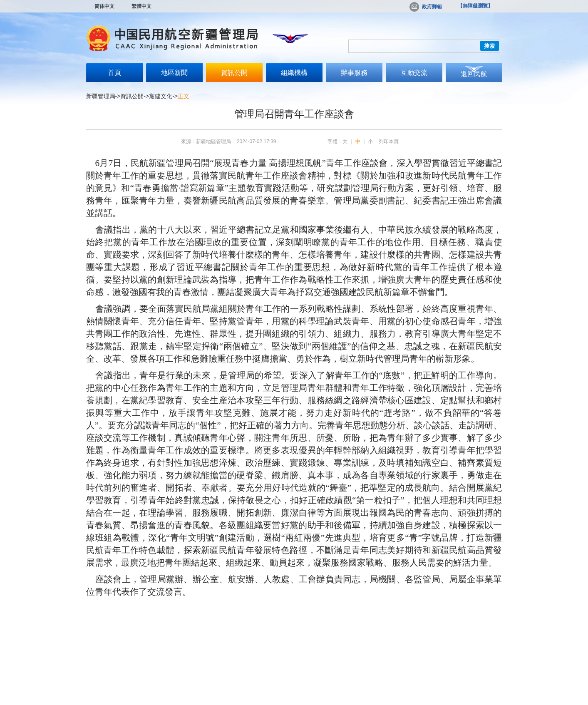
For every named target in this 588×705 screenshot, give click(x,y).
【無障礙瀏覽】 (475, 6)
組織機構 (294, 73)
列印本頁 (389, 141)
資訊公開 (234, 73)
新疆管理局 (101, 96)
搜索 (489, 46)
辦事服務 (354, 73)
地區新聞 (174, 73)
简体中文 (104, 6)
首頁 (114, 73)
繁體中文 (141, 6)
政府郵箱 (426, 7)
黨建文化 (161, 96)
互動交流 (414, 73)
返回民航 (474, 74)
